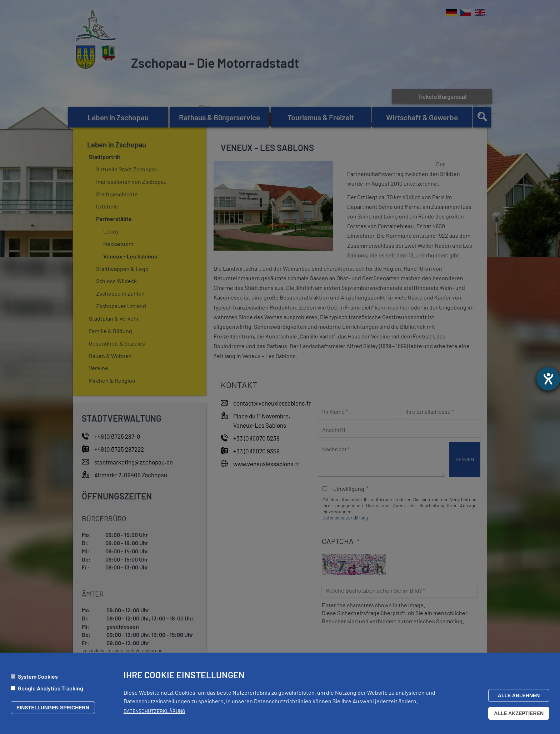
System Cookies (38, 678)
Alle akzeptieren (519, 715)
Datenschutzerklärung (154, 713)
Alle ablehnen (519, 697)
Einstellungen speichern (53, 709)
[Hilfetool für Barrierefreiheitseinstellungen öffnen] (548, 379)
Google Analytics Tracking (51, 690)
